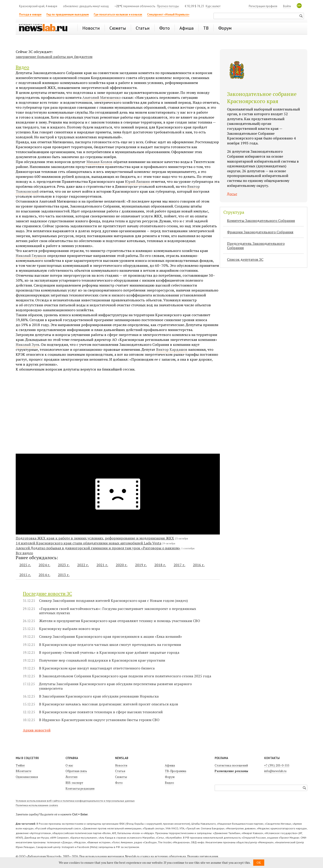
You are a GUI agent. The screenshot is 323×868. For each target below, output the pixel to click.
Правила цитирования (203, 856)
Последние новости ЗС (47, 594)
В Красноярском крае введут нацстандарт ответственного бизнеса (97, 668)
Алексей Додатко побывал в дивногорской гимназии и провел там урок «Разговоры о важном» (98, 548)
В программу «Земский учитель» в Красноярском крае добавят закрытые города (109, 653)
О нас (69, 765)
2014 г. (44, 575)
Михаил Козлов (99, 162)
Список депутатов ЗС (245, 259)
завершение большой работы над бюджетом (54, 57)
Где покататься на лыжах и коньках (118, 14)
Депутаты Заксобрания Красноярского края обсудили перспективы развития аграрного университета (115, 686)
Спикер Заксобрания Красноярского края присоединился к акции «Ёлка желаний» (111, 637)
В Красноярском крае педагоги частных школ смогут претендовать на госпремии (110, 645)
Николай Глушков (31, 256)
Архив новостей (37, 730)
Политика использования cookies (37, 805)
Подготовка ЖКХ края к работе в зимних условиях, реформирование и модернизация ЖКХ (95, 538)
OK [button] (259, 862)
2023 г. (64, 565)
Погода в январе (30, 14)
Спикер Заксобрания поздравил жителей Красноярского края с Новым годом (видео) (113, 601)
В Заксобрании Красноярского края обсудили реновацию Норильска (99, 696)
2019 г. (141, 565)
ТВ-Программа (176, 771)
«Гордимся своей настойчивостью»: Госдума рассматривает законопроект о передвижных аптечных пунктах (118, 611)
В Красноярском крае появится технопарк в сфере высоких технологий (101, 712)
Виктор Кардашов (172, 349)
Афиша (170, 765)
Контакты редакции (80, 788)
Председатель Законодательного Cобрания (256, 246)
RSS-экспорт (74, 783)
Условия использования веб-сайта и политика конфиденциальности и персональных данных (75, 801)
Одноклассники (27, 777)
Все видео (24, 553)
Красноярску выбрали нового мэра (69, 629)
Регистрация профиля (263, 6)
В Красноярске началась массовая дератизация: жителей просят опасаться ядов (109, 704)
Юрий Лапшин (137, 181)
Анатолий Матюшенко (101, 97)
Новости (121, 765)
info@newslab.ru (275, 771)
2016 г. (199, 565)
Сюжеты (121, 777)
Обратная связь (76, 771)
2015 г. (25, 575)
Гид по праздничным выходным (68, 14)
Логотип (71, 777)
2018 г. (160, 565)
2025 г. (25, 565)
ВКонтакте (24, 771)
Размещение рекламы (231, 771)
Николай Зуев (27, 345)
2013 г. (64, 575)
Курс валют (213, 6)
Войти (287, 6)
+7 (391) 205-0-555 (277, 765)
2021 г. (102, 565)
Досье (232, 194)
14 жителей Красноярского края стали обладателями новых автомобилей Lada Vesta (88, 543)
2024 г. (44, 565)
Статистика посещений (231, 765)
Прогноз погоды (168, 6)
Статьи (120, 771)
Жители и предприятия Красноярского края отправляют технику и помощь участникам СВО (120, 621)
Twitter (20, 765)
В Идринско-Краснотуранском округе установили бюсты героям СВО (99, 720)
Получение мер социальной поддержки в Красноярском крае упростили (102, 660)
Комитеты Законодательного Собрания (261, 221)
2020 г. (122, 565)
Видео (22, 67)
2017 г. (179, 565)
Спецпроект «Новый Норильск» (168, 14)
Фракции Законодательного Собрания (260, 232)
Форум (170, 777)
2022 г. (83, 565)
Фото (119, 783)
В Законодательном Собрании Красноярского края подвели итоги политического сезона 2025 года (125, 676)
